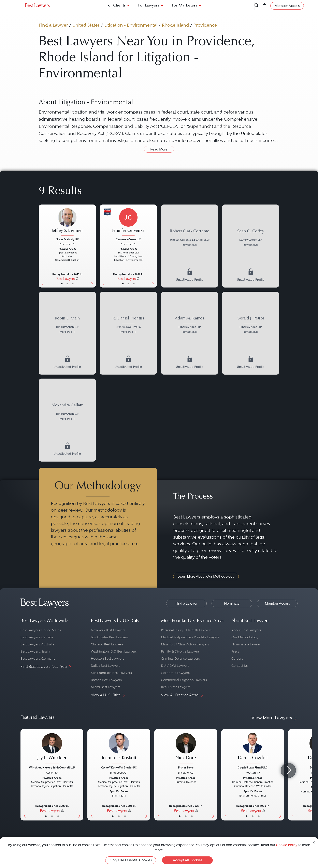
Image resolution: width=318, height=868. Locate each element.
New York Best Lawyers (108, 630)
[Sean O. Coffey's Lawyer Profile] (251, 238)
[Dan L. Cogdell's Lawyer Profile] (253, 749)
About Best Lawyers (246, 630)
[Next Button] (93, 246)
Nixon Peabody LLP (67, 239)
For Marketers (184, 6)
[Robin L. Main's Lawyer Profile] (67, 325)
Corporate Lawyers (175, 673)
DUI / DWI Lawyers (175, 666)
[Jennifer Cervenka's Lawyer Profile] (128, 222)
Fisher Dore (186, 767)
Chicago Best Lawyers (107, 644)
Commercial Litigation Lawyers (184, 680)
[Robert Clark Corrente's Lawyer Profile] (190, 238)
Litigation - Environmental (131, 25)
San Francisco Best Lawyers (111, 673)
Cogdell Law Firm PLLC (253, 767)
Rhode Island (175, 25)
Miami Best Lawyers (106, 687)
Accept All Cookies (187, 860)
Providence (205, 25)
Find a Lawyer (53, 25)
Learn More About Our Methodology (206, 576)
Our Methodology (245, 637)
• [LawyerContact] (73, 284)
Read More (159, 149)
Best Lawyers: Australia (37, 644)
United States (86, 25)
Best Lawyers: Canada (37, 637)
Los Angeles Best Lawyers (110, 637)
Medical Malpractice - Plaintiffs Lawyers (190, 637)
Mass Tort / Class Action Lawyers (185, 644)
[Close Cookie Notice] (314, 842)
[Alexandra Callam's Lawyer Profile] (67, 412)
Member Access (277, 603)
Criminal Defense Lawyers (180, 659)
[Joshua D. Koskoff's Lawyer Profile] (119, 749)
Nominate (232, 603)
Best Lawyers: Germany (38, 659)
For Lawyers (149, 6)
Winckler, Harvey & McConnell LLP (52, 767)
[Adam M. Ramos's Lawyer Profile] (190, 325)
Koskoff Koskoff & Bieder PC (119, 767)
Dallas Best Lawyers (106, 666)
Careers (237, 659)
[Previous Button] (42, 246)
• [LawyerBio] (67, 284)
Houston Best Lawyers (107, 659)
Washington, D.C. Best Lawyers (114, 651)
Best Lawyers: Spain (35, 651)
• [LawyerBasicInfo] (62, 284)
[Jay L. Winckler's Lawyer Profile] (52, 749)
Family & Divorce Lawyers (180, 651)
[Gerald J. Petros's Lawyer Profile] (251, 325)
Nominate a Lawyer (246, 644)
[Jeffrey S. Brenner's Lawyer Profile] (67, 222)
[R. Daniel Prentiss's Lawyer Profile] (128, 325)
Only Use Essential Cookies (131, 860)
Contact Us (240, 666)
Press (235, 651)
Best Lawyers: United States (41, 630)
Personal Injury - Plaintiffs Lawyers (186, 630)
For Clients (116, 6)
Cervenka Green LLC (128, 239)
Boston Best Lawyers (106, 680)
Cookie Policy (287, 845)
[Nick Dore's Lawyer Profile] (186, 749)
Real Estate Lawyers (176, 687)
